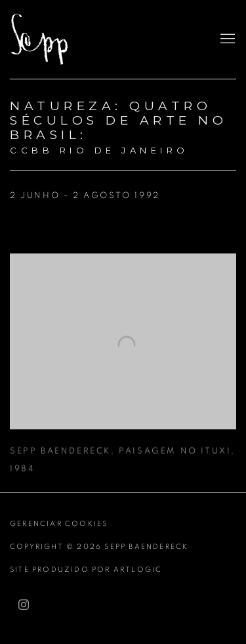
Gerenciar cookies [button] (59, 524)
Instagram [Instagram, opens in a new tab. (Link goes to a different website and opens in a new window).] (24, 605)
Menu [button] (226, 39)
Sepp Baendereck (56, 39)
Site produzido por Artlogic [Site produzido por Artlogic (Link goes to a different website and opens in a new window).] (86, 570)
